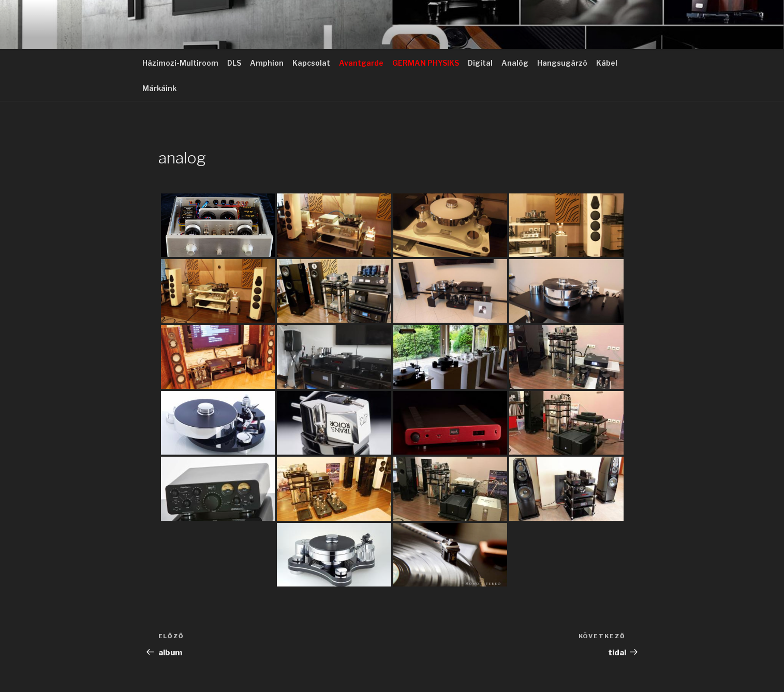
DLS (234, 63)
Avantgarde (361, 63)
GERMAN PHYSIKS (426, 63)
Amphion (267, 63)
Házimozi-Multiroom (180, 63)
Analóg (515, 63)
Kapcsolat (311, 63)
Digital (480, 63)
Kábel (607, 63)
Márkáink (159, 88)
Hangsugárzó (562, 63)
